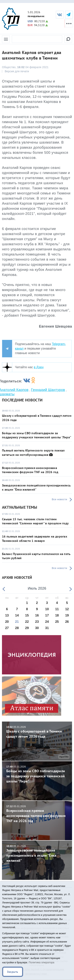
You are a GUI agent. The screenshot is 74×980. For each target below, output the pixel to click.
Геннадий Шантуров (48, 390)
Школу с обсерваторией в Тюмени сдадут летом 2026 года (37, 732)
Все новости (59, 499)
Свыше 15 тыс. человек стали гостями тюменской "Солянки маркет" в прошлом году (35, 521)
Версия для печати (17, 71)
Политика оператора (42, 962)
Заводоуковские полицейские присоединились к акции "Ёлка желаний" (36, 487)
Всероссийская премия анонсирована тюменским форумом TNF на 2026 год (30, 470)
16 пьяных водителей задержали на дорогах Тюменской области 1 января (35, 538)
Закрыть (13, 972)
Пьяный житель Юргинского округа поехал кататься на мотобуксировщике (33, 452)
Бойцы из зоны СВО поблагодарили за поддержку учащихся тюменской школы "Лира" (37, 435)
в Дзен (39, 367)
